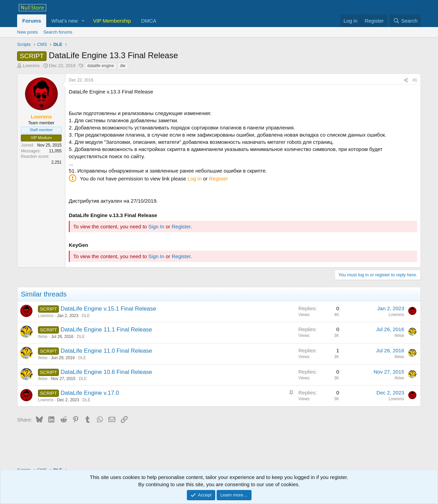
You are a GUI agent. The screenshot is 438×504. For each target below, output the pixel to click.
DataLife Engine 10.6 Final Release (106, 372)
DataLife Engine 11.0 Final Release (106, 351)
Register (219, 179)
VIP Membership (112, 21)
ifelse (43, 337)
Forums (32, 21)
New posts (28, 32)
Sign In (156, 226)
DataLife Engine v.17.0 (90, 393)
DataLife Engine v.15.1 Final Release (108, 309)
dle (123, 66)
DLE (86, 316)
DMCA (149, 21)
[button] (83, 21)
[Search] (405, 21)
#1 (415, 80)
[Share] (406, 80)
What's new (65, 21)
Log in (195, 179)
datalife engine (101, 66)
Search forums (58, 32)
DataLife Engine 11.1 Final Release (106, 330)
